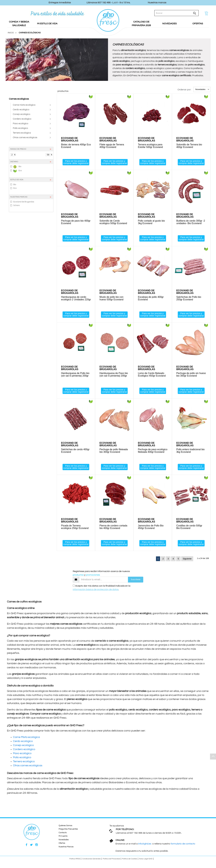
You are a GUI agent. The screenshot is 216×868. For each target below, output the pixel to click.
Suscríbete (136, 579)
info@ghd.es (145, 844)
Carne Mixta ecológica (26, 737)
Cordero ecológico (22, 119)
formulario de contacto (183, 844)
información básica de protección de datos (96, 589)
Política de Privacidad (111, 859)
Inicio (11, 33)
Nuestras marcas (157, 3)
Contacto (63, 833)
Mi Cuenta (63, 836)
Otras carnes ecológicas (25, 137)
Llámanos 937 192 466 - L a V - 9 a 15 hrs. (108, 3)
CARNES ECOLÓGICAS (30, 33)
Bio (17, 167)
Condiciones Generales (91, 859)
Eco (18, 171)
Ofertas (62, 843)
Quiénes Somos (65, 826)
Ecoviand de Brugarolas (24, 202)
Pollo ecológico (20, 128)
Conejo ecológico (22, 114)
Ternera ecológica (22, 133)
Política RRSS (75, 859)
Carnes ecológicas (19, 99)
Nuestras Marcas (66, 847)
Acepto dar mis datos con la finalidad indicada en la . (102, 588)
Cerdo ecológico (21, 110)
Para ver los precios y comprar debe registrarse (76, 162)
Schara (16, 205)
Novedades (64, 840)
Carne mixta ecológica (24, 105)
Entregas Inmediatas (60, 3)
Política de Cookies (130, 859)
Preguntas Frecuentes (68, 829)
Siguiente (187, 559)
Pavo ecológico (21, 124)
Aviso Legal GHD (146, 859)
